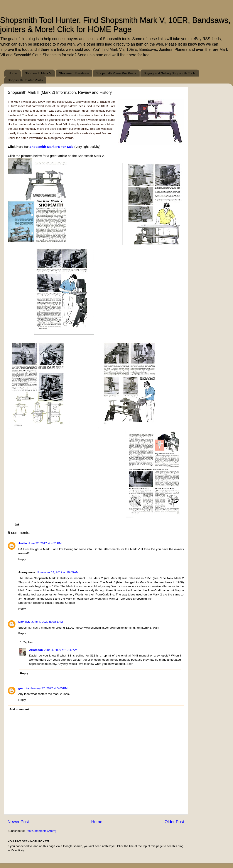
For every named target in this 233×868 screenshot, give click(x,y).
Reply (22, 559)
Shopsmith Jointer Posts (25, 80)
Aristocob (36, 650)
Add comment (19, 709)
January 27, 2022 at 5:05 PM (49, 688)
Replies (28, 642)
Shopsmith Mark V (38, 73)
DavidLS (24, 622)
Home (13, 73)
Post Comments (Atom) (41, 831)
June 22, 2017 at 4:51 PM (45, 543)
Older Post (174, 822)
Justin (23, 543)
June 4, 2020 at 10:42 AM (61, 650)
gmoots (24, 688)
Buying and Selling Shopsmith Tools (170, 73)
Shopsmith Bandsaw (74, 73)
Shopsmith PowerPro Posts (116, 73)
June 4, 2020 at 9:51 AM (47, 622)
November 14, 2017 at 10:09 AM (58, 572)
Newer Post (18, 822)
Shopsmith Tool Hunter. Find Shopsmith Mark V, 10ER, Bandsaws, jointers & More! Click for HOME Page (115, 25)
